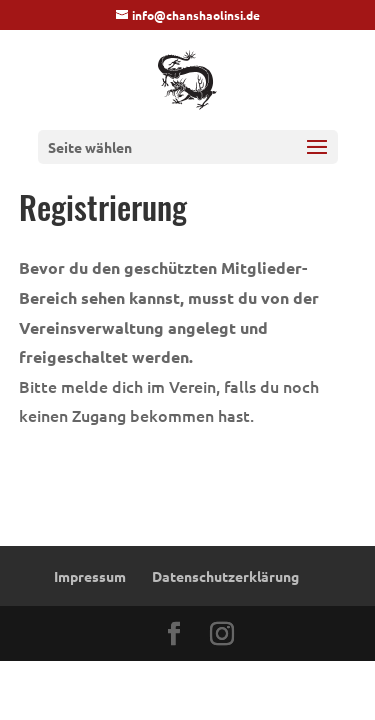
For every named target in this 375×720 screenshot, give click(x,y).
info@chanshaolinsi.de (196, 15)
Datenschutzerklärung (225, 576)
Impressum (90, 576)
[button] (317, 160)
